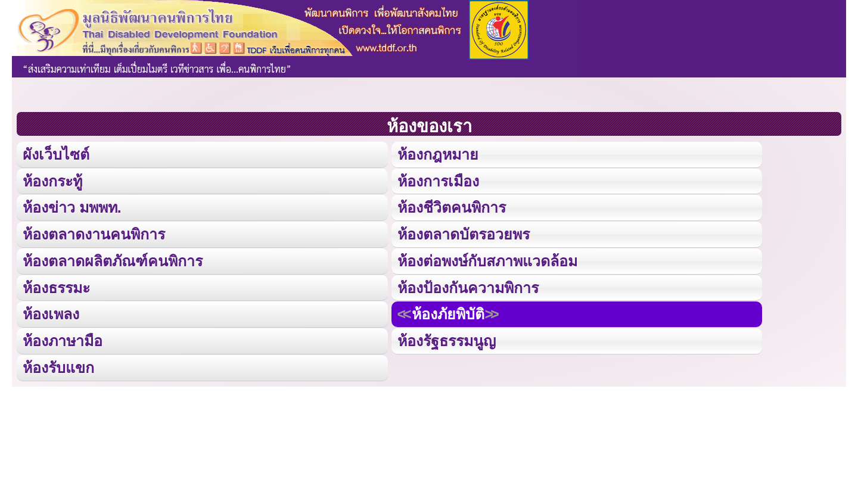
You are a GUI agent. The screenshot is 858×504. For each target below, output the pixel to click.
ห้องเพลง (51, 312)
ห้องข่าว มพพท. (72, 206)
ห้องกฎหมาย (437, 154)
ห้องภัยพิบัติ (447, 312)
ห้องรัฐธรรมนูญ (446, 339)
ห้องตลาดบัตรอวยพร (463, 233)
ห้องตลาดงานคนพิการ (94, 233)
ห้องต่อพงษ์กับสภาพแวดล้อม (487, 259)
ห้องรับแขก (58, 365)
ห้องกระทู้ (52, 180)
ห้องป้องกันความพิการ (467, 286)
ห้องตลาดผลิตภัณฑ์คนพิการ (113, 259)
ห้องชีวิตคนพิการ (451, 206)
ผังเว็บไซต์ (55, 154)
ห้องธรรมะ (56, 286)
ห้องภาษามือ (63, 339)
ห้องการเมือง (437, 180)
